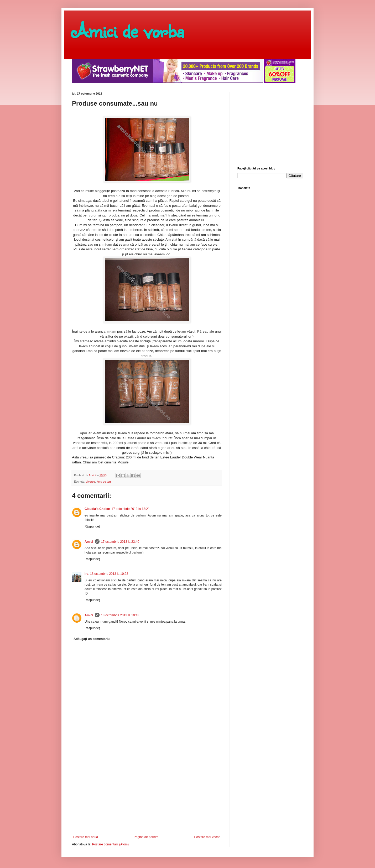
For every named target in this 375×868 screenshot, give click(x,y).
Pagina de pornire (146, 837)
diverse (90, 482)
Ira (87, 574)
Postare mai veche (207, 837)
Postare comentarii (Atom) (110, 844)
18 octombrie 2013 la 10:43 (120, 615)
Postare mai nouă (86, 837)
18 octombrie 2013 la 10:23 (109, 574)
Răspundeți (93, 526)
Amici (89, 542)
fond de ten (104, 482)
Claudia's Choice (97, 509)
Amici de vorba (128, 30)
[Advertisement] (147, 796)
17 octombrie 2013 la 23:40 (120, 542)
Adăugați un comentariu (92, 639)
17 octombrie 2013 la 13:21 (130, 509)
